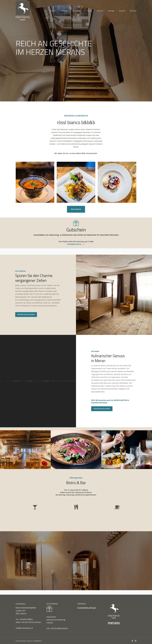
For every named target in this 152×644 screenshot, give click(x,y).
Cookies (50, 623)
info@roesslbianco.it (24, 628)
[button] (76, 209)
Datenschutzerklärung (56, 620)
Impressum (51, 617)
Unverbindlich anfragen (87, 608)
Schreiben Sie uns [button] (74, 244)
